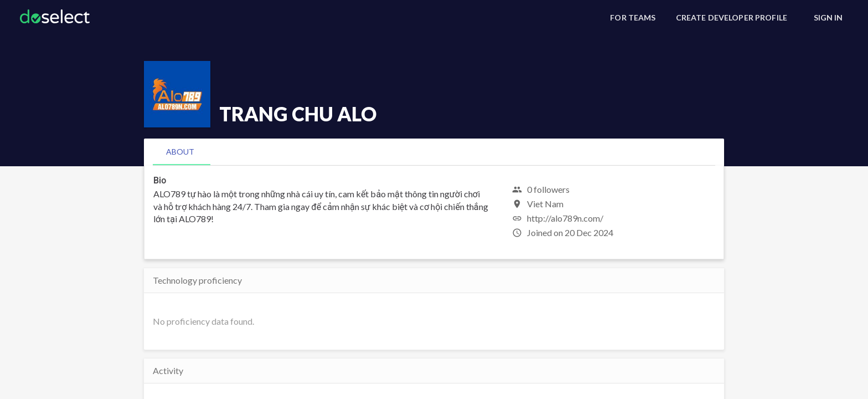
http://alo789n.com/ (565, 218)
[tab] (180, 152)
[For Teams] (633, 18)
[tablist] (434, 152)
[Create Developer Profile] (732, 18)
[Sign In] (828, 18)
